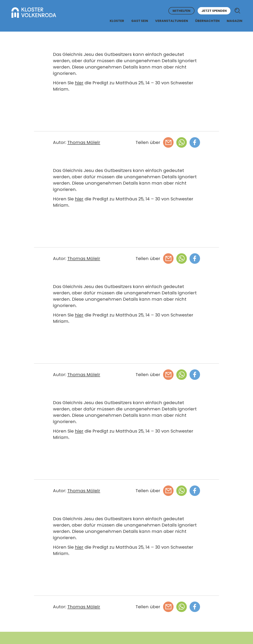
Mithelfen (181, 11)
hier (79, 83)
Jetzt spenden (214, 11)
